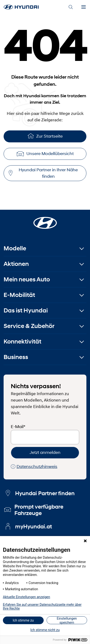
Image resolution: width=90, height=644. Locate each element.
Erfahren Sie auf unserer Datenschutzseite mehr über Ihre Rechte (42, 606)
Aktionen (16, 264)
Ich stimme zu (23, 620)
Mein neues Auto (27, 279)
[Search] (71, 7)
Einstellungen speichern (67, 620)
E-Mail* (18, 427)
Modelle (15, 248)
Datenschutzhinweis (34, 467)
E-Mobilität (19, 295)
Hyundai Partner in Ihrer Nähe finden (43, 173)
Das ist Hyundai (26, 310)
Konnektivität (22, 341)
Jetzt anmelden (45, 452)
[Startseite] (45, 220)
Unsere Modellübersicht (45, 154)
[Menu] (84, 7)
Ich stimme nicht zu (45, 630)
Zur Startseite (45, 136)
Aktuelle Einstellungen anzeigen (27, 597)
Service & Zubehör (29, 326)
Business (16, 357)
